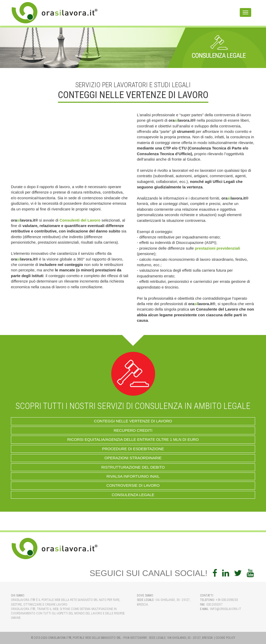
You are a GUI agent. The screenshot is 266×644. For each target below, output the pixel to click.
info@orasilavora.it (226, 609)
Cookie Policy (225, 638)
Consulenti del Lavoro (80, 220)
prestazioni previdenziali (217, 248)
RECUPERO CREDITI (133, 430)
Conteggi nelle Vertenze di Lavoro (133, 421)
